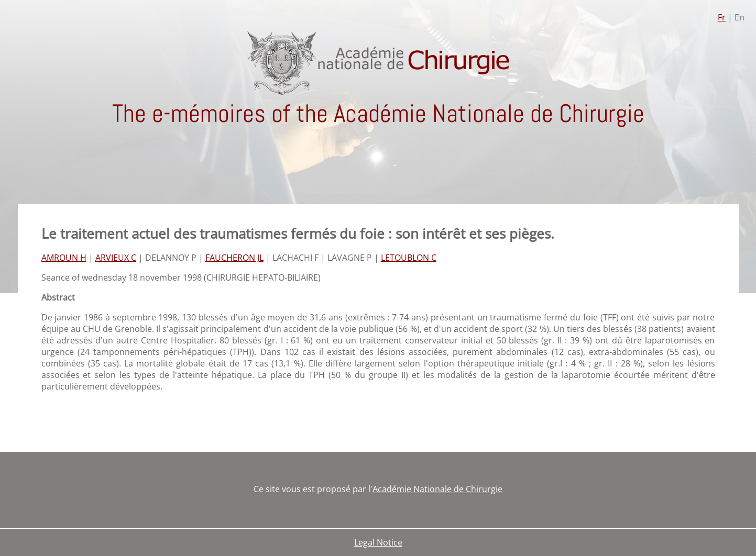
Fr (722, 17)
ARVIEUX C (116, 258)
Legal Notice (378, 542)
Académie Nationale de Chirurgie (437, 489)
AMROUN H (64, 258)
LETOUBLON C (409, 258)
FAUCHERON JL (234, 258)
